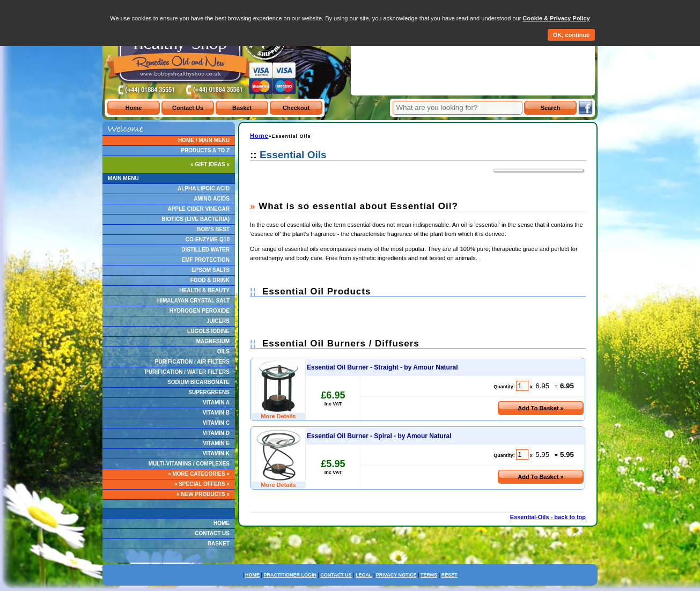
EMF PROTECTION (206, 260)
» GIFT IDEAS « (210, 164)
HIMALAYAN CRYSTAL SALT (193, 301)
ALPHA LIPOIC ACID (204, 189)
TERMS (429, 575)
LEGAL (364, 575)
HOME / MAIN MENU (204, 140)
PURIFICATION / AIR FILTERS (192, 362)
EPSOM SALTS (211, 270)
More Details (278, 416)
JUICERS (218, 321)
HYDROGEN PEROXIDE (200, 311)
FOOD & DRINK (210, 280)
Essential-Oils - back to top (548, 517)
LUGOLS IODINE (208, 331)
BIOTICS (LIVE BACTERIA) (196, 219)
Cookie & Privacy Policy (556, 18)
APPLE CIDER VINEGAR (198, 209)
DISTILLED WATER (205, 250)
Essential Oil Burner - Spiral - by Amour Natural (379, 436)
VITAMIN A (216, 402)
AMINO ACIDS (212, 199)
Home (259, 136)
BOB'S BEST (213, 229)
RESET (450, 575)
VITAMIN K (216, 453)
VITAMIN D (216, 433)
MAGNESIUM (213, 341)
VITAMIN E (216, 443)
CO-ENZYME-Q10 (208, 239)
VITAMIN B (216, 413)
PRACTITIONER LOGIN (290, 575)
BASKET (219, 544)
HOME (222, 523)
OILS (223, 352)
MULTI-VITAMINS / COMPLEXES (189, 464)
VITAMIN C (216, 423)
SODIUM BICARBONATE (198, 382)
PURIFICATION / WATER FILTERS (187, 372)
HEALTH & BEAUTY (204, 290)
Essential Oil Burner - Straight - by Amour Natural (382, 367)
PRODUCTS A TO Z (205, 150)
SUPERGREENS (209, 392)
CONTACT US (212, 533)
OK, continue (571, 35)
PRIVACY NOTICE (396, 575)
